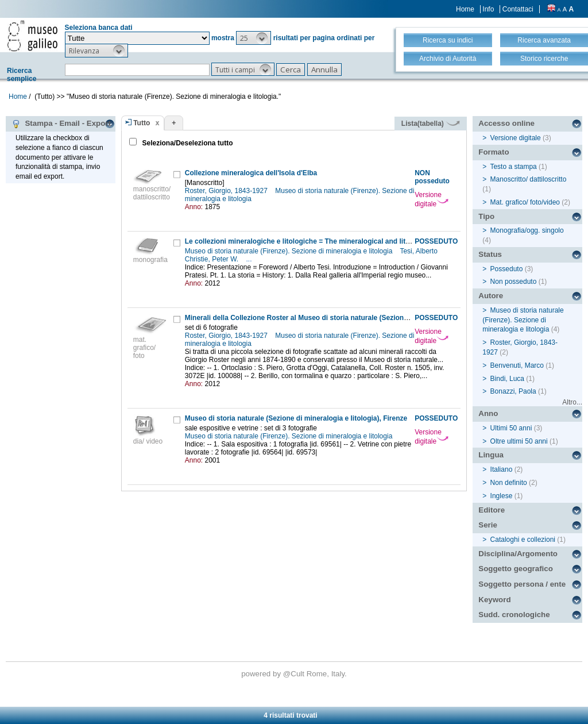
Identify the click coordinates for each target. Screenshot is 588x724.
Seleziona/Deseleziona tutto (186, 143)
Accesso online (506, 123)
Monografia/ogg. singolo (527, 230)
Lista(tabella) (431, 124)
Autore (491, 296)
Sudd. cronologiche (514, 615)
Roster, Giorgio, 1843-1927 (227, 191)
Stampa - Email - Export (61, 124)
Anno (488, 413)
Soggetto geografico (516, 569)
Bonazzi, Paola (513, 391)
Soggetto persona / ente (522, 584)
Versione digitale (432, 199)
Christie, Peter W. (213, 259)
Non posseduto (514, 282)
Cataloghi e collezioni (523, 540)
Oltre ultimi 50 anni (519, 441)
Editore (492, 510)
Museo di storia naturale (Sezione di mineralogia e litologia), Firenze (296, 418)
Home (465, 9)
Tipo (486, 216)
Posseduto (507, 269)
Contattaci (518, 9)
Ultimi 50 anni (511, 428)
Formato (494, 152)
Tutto (142, 123)
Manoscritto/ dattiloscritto (529, 179)
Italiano (502, 469)
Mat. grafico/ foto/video (525, 202)
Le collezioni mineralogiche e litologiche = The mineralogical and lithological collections (329, 241)
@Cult (295, 674)
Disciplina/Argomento (518, 554)
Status (490, 254)
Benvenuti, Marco (517, 365)
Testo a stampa (513, 167)
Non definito (509, 483)
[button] (254, 38)
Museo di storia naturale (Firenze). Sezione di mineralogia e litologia (290, 251)
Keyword (494, 600)
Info (488, 9)
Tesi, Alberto (419, 251)
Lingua (491, 455)
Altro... (572, 402)
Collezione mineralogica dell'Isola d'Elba (251, 173)
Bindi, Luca (507, 379)
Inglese (502, 496)
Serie (488, 525)
